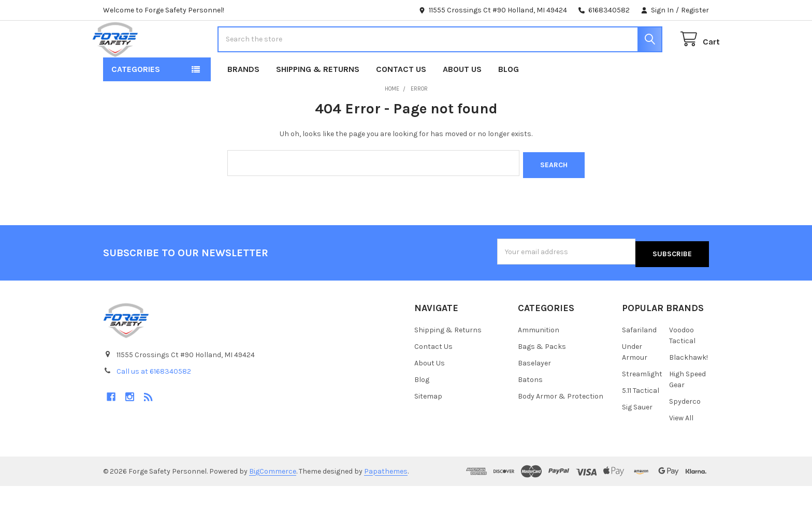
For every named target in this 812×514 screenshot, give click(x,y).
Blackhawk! (688, 385)
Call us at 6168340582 (154, 399)
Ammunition (539, 358)
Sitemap (428, 424)
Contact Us (401, 102)
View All (681, 446)
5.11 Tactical (641, 418)
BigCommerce (273, 499)
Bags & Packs (542, 375)
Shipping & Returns (318, 102)
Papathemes (386, 499)
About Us (462, 102)
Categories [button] (136, 102)
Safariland (639, 358)
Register (695, 10)
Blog (509, 102)
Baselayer (534, 391)
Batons (530, 408)
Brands (243, 102)
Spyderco (685, 429)
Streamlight (642, 402)
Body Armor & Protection (561, 424)
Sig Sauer (637, 435)
